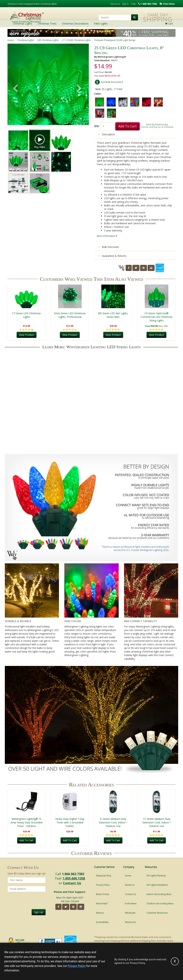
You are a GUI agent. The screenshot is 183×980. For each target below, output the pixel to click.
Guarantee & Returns (112, 256)
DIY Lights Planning (156, 876)
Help (133, 4)
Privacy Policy (103, 885)
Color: (98, 94)
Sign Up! (39, 912)
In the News (131, 903)
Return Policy (102, 894)
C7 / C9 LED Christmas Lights (76, 40)
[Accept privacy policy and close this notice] (175, 961)
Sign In (125, 4)
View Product (27, 335)
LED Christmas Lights (48, 40)
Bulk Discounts (109, 247)
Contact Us (72, 883)
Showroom (130, 922)
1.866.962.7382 (73, 874)
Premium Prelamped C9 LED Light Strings (115, 40)
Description (107, 134)
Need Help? (102, 903)
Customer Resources (157, 913)
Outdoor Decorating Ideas (160, 903)
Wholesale (130, 913)
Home (11, 40)
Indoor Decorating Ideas (159, 894)
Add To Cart (128, 126)
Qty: (97, 126)
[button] (79, 89)
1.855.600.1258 (74, 878)
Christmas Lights (26, 40)
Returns (100, 913)
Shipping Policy (104, 876)
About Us (115, 4)
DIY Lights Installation (157, 885)
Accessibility (102, 922)
